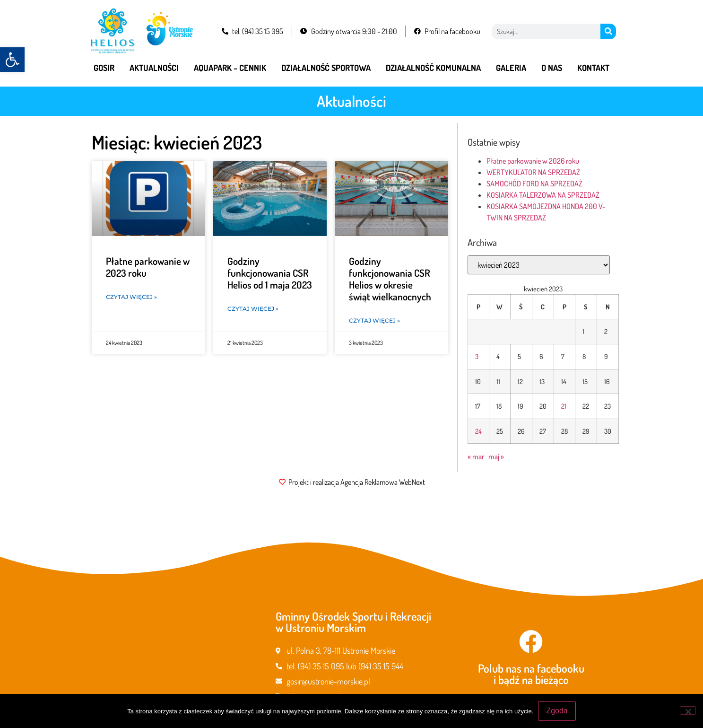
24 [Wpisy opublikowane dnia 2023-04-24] (478, 431)
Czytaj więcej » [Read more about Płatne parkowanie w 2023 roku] (131, 297)
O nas (552, 68)
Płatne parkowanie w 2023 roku (148, 267)
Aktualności (154, 68)
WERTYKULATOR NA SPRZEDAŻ (533, 172)
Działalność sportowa (326, 68)
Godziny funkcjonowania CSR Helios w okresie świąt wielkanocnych (390, 279)
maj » (496, 456)
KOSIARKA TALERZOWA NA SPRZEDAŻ (543, 195)
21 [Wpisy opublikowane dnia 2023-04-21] (564, 406)
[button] (12, 60)
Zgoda (557, 711)
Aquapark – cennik (230, 68)
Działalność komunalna (433, 68)
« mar (476, 456)
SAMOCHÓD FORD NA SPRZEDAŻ (534, 184)
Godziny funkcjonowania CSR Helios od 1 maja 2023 (270, 273)
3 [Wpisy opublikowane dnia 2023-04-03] (477, 356)
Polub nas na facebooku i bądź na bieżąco (531, 674)
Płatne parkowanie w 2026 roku (533, 161)
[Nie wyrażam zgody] (688, 710)
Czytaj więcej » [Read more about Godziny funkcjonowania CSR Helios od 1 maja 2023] (253, 309)
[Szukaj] (608, 31)
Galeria (511, 68)
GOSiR (104, 68)
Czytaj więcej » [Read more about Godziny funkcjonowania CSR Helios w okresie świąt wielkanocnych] (374, 320)
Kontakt (593, 68)
